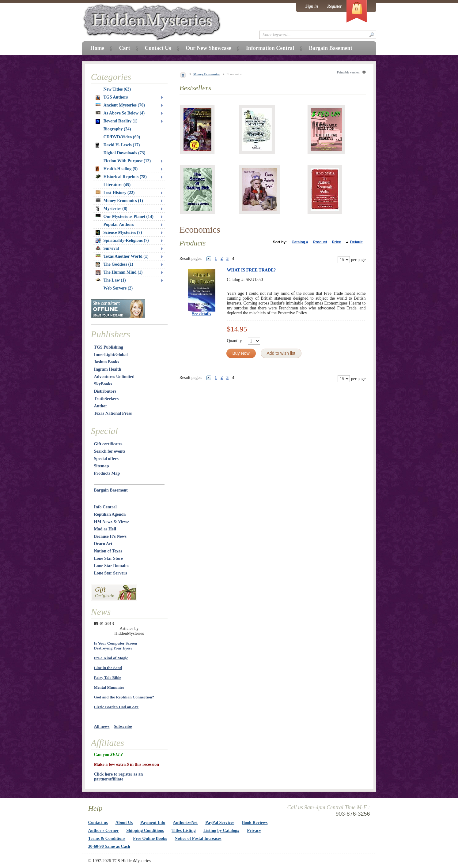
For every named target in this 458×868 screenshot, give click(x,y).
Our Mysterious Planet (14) (125, 217)
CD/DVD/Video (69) (122, 137)
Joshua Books (107, 362)
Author (101, 406)
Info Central (105, 507)
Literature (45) (117, 185)
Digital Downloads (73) (125, 153)
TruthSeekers (106, 399)
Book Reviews (255, 823)
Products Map (107, 473)
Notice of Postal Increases (198, 838)
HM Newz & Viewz (112, 522)
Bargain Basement (111, 490)
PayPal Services (220, 823)
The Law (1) (111, 280)
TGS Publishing (109, 347)
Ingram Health (108, 369)
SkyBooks (103, 384)
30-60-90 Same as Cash (109, 846)
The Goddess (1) (114, 264)
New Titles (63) (117, 89)
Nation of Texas (108, 551)
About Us (124, 823)
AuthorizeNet (185, 823)
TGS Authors (112, 97)
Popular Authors (119, 224)
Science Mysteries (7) (119, 233)
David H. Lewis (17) (118, 145)
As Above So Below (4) (120, 113)
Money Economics (206, 74)
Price (336, 242)
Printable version (348, 72)
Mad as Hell (105, 529)
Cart (124, 48)
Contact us (98, 823)
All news (102, 726)
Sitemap (102, 466)
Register (334, 6)
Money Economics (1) (119, 201)
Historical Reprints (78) (121, 177)
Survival (107, 248)
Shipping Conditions (145, 831)
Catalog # (300, 242)
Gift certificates (108, 444)
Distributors (105, 391)
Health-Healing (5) (117, 169)
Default (356, 242)
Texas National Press (113, 413)
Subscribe (123, 726)
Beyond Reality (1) (117, 121)
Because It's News (110, 536)
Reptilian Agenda (110, 514)
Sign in (312, 6)
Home (97, 48)
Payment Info (153, 823)
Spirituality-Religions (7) (122, 241)
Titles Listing (184, 831)
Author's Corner (104, 831)
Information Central (270, 48)
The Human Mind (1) (119, 272)
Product (320, 242)
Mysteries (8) (112, 209)
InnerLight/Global (111, 355)
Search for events (110, 451)
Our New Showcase (208, 48)
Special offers (106, 459)
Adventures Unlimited (114, 377)
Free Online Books (150, 838)
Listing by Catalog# (221, 831)
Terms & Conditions (107, 838)
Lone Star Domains (112, 566)
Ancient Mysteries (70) (120, 105)
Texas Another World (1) (122, 256)
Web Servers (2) (118, 288)
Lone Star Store (108, 558)
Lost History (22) (115, 193)
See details (202, 314)
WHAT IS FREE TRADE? (252, 270)
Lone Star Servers (111, 573)
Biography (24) (117, 129)
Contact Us (158, 48)
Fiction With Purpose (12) (127, 161)
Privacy (254, 831)
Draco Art (103, 544)
